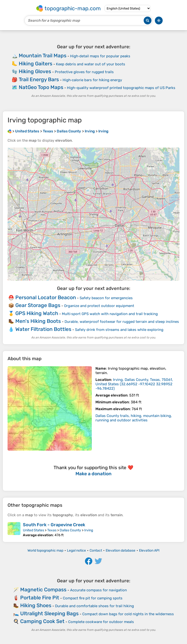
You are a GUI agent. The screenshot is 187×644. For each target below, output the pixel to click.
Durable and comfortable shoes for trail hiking (94, 606)
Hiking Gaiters (36, 64)
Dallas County (70, 530)
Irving (89, 530)
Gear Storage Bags (38, 305)
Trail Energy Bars (39, 79)
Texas (52, 530)
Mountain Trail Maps (43, 55)
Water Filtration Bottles (43, 329)
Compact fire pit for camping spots (93, 598)
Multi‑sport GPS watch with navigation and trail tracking (110, 314)
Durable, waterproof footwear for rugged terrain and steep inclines (122, 322)
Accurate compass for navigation (98, 590)
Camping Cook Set (42, 621)
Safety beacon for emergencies (106, 298)
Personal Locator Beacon (46, 297)
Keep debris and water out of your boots (91, 64)
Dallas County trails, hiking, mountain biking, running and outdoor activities (134, 418)
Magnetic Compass (43, 590)
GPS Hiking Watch (37, 313)
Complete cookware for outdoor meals (101, 622)
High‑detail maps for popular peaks (100, 56)
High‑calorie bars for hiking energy (92, 80)
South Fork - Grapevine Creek (54, 525)
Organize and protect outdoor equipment (99, 306)
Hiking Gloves (35, 71)
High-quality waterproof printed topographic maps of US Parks (121, 88)
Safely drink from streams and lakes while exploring (119, 330)
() (134, 384)
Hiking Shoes (36, 605)
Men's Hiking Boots (38, 321)
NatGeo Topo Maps (41, 87)
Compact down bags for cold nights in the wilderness (128, 614)
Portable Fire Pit (40, 598)
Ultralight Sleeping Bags (49, 613)
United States (33, 530)
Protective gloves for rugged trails (84, 72)
